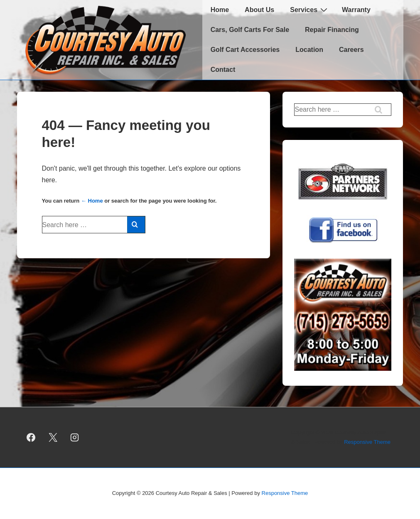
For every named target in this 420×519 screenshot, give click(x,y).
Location (309, 50)
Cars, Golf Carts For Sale (250, 30)
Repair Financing (332, 30)
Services (310, 10)
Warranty (356, 10)
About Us (259, 10)
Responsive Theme (367, 442)
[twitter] (53, 438)
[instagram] (75, 438)
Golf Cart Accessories (245, 50)
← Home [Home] (92, 201)
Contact (223, 70)
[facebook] (31, 438)
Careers (351, 50)
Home (220, 10)
